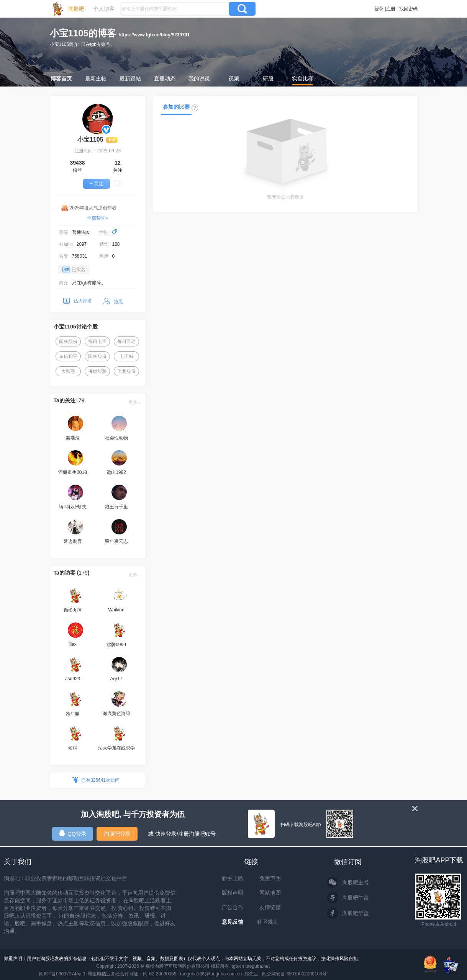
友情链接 (270, 907)
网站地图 (270, 893)
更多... (135, 402)
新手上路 (233, 878)
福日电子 (97, 341)
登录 (379, 9)
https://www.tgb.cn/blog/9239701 (154, 35)
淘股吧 (76, 9)
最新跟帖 (130, 78)
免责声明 (270, 878)
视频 (234, 78)
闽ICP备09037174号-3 (62, 974)
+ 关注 (96, 184)
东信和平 (68, 356)
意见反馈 (233, 922)
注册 (391, 9)
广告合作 (233, 907)
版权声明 (233, 893)
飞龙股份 (126, 371)
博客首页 (61, 78)
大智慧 (68, 371)
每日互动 (126, 341)
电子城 (126, 356)
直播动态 (165, 78)
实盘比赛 (303, 78)
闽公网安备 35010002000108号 (294, 974)
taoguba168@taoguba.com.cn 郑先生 (219, 974)
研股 (268, 78)
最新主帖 (96, 78)
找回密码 (408, 9)
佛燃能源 (97, 371)
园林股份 (68, 341)
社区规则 (268, 922)
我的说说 (199, 78)
